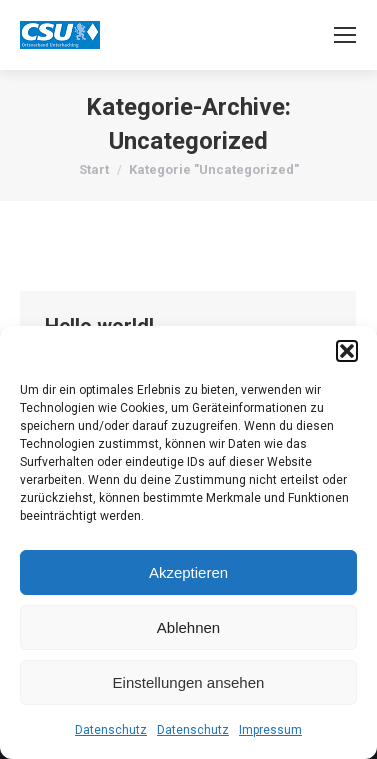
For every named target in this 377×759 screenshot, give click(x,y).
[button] (347, 351)
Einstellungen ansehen (189, 682)
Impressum (270, 730)
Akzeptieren (188, 572)
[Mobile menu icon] (345, 35)
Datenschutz (111, 730)
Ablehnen (188, 627)
